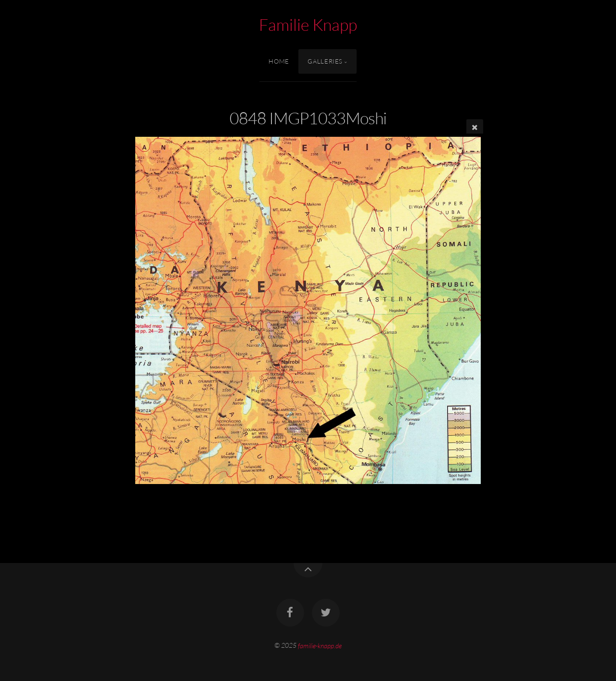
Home (279, 61)
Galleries (325, 61)
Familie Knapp (308, 25)
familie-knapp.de (320, 645)
